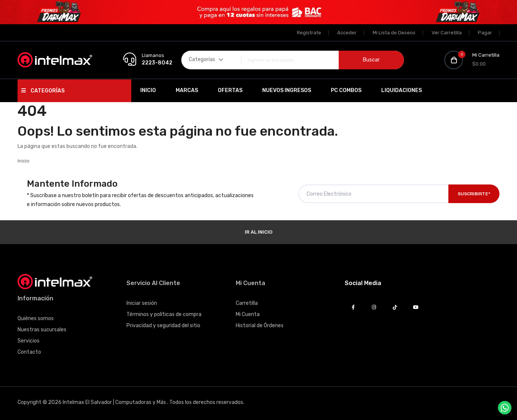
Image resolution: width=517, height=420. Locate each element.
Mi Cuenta (248, 314)
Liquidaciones (402, 90)
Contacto (29, 352)
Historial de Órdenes (260, 326)
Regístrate (309, 33)
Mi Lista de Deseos (394, 33)
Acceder (347, 33)
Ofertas (230, 90)
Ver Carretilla (447, 33)
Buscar (371, 60)
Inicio (148, 90)
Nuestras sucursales (42, 330)
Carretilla (247, 303)
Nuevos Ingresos (287, 90)
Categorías (43, 91)
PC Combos (346, 90)
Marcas (187, 90)
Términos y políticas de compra (164, 314)
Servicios (29, 341)
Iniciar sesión (142, 303)
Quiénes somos (36, 318)
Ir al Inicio (258, 232)
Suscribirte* (474, 194)
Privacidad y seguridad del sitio (163, 326)
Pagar (485, 33)
